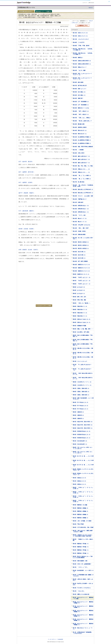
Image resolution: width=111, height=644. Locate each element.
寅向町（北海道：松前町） (27, 229)
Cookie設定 (60, 639)
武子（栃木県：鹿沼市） (26, 162)
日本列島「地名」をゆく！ (27, 11)
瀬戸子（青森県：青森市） (27, 193)
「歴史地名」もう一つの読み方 (44, 11)
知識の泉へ (91, 8)
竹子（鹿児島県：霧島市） (27, 211)
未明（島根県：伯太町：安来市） (29, 250)
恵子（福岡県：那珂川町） (27, 172)
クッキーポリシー (52, 639)
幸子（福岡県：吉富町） (26, 182)
